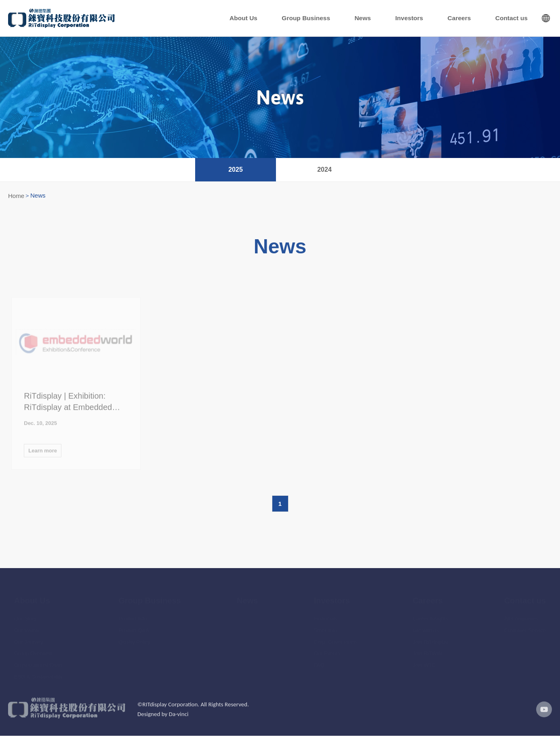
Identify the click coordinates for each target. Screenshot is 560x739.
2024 (324, 172)
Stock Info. (326, 628)
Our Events (327, 651)
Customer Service (525, 628)
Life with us (426, 628)
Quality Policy (134, 639)
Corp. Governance (335, 639)
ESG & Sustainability (38, 674)
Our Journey (29, 639)
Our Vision (26, 628)
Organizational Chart (38, 662)
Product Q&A (134, 628)
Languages (546, 19)
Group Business (373, 19)
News (415, 19)
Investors (446, 19)
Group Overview (33, 651)
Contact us (519, 19)
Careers (482, 19)
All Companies (521, 616)
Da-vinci (179, 722)
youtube (542, 717)
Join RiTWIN (427, 651)
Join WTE (424, 662)
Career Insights (430, 616)
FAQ (319, 662)
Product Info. (133, 616)
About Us (326, 19)
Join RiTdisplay (430, 639)
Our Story (25, 616)
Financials (326, 616)
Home (16, 198)
